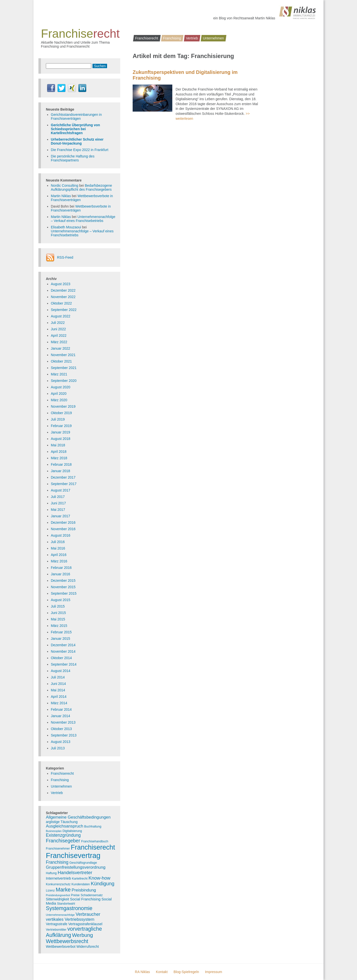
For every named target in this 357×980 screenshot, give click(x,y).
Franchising (172, 38)
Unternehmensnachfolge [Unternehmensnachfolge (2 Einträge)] (60, 915)
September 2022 (64, 310)
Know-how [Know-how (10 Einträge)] (99, 878)
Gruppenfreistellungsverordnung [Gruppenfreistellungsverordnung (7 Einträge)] (76, 867)
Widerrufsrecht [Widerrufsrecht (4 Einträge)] (88, 947)
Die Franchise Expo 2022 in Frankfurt (80, 150)
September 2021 (64, 368)
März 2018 (59, 458)
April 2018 (59, 452)
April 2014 (59, 697)
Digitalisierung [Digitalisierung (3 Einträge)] (72, 831)
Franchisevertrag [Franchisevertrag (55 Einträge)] (73, 855)
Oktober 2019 (61, 413)
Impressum (214, 972)
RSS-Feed (65, 257)
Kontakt (162, 972)
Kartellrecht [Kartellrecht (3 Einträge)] (80, 879)
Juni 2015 (58, 613)
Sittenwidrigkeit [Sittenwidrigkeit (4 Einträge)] (57, 899)
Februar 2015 (61, 632)
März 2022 (59, 342)
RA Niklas (142, 972)
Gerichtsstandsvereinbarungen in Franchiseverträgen (76, 117)
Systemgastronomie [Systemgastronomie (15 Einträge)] (69, 908)
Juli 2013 (58, 748)
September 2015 (64, 593)
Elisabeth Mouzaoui (66, 227)
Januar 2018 (60, 471)
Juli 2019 (58, 419)
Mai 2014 (58, 690)
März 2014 (59, 703)
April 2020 (59, 394)
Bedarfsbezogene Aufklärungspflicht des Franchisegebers (81, 187)
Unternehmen (213, 38)
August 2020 (61, 387)
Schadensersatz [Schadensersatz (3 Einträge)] (92, 895)
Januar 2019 (60, 432)
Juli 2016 (58, 542)
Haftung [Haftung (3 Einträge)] (51, 873)
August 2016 (61, 535)
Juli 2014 (58, 677)
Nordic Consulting (65, 185)
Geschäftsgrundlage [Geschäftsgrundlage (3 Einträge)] (83, 863)
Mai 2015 (58, 619)
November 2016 (63, 529)
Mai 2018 (58, 445)
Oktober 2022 (61, 303)
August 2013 (61, 742)
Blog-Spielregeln (186, 972)
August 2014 (61, 671)
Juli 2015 (58, 606)
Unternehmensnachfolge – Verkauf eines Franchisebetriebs (83, 219)
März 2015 (59, 626)
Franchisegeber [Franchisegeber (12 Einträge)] (63, 841)
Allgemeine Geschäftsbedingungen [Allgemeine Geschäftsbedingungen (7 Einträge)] (78, 817)
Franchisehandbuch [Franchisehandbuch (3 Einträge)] (95, 841)
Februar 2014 (61, 709)
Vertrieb (192, 38)
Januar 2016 (60, 574)
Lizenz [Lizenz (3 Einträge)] (50, 890)
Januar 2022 (60, 348)
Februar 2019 (61, 426)
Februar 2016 (61, 568)
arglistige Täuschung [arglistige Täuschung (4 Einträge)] (62, 822)
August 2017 (61, 490)
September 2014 (64, 664)
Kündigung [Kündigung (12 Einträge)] (103, 884)
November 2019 (63, 406)
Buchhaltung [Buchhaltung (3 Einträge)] (93, 827)
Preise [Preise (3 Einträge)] (75, 895)
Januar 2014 (60, 716)
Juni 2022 (58, 329)
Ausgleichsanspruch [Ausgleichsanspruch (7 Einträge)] (65, 826)
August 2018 (61, 439)
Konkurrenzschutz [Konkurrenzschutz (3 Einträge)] (58, 884)
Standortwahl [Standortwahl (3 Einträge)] (66, 904)
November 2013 (63, 722)
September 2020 (64, 381)
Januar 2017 (60, 516)
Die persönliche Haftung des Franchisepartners (73, 158)
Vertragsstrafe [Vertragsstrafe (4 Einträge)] (57, 924)
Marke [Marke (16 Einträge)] (63, 890)
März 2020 (59, 400)
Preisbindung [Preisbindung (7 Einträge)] (84, 890)
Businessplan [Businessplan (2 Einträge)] (54, 831)
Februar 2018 (61, 464)
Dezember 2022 (63, 290)
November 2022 (63, 297)
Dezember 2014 (63, 645)
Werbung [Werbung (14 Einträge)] (82, 935)
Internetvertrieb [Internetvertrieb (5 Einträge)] (58, 878)
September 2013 (64, 735)
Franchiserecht (147, 38)
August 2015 (61, 600)
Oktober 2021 (61, 361)
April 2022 (59, 336)
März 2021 (59, 374)
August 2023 (61, 284)
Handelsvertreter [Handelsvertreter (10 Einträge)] (75, 873)
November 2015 (63, 587)
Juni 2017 (58, 503)
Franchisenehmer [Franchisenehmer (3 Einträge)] (58, 849)
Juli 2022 (58, 323)
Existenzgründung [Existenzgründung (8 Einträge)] (63, 835)
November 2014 (63, 651)
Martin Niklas (61, 196)
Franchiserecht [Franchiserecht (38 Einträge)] (93, 847)
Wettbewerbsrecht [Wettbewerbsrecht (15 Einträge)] (67, 941)
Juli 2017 (58, 497)
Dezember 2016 (63, 522)
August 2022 (61, 316)
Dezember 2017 (63, 477)
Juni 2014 (58, 684)
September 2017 (64, 484)
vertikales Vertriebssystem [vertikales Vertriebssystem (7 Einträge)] (70, 919)
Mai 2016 (58, 548)
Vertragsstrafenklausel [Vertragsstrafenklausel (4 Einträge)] (85, 924)
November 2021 (63, 355)
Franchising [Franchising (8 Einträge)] (57, 862)
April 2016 (59, 555)
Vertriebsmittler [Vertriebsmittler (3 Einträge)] (56, 930)
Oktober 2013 (61, 729)
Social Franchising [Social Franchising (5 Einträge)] (85, 899)
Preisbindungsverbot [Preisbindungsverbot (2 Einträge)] (58, 895)
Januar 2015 (60, 639)
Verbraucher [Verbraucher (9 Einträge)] (88, 914)
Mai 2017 (58, 510)
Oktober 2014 (61, 658)
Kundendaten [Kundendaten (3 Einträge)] (81, 884)
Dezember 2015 (63, 581)
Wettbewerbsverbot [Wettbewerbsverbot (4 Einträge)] (61, 947)
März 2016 (59, 561)
